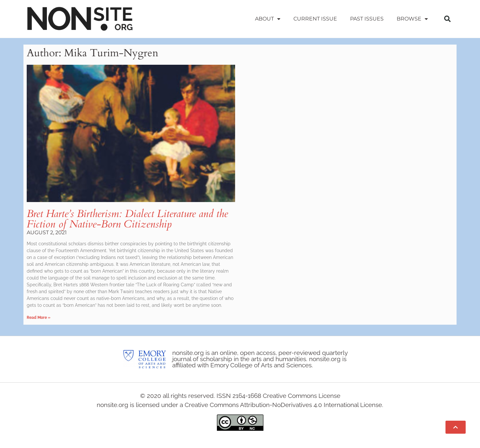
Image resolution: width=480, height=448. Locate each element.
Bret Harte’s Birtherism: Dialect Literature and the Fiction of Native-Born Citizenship (127, 219)
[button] (447, 19)
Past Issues (367, 19)
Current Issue (315, 19)
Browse (412, 19)
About (268, 19)
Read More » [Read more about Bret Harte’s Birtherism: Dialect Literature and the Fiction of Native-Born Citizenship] (39, 318)
